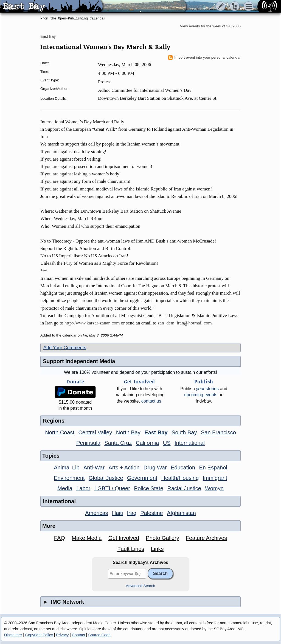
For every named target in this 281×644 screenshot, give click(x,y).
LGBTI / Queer (112, 488)
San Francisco (218, 432)
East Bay (48, 36)
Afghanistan (181, 513)
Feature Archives (206, 538)
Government (142, 478)
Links (157, 549)
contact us (151, 401)
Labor (83, 488)
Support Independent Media (79, 361)
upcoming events (201, 395)
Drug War (155, 468)
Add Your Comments (65, 348)
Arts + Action (124, 468)
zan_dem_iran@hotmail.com (185, 323)
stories (207, 389)
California (147, 443)
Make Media (87, 538)
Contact (78, 635)
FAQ (60, 538)
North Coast (60, 432)
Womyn (214, 488)
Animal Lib (67, 468)
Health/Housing (180, 478)
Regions (54, 421)
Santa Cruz (118, 443)
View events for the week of (210, 26)
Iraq (131, 513)
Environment (69, 478)
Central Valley (95, 432)
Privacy (62, 635)
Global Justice (106, 478)
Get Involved (124, 538)
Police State (149, 488)
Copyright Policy (39, 635)
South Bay (184, 432)
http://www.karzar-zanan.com (92, 323)
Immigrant (215, 478)
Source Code (99, 635)
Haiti (117, 513)
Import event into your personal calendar (204, 58)
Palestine (151, 513)
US (167, 443)
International (190, 443)
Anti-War (94, 468)
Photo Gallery (162, 538)
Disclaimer (13, 635)
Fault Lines (131, 549)
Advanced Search (141, 586)
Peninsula (88, 443)
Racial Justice (184, 488)
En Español (213, 468)
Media (65, 488)
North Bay (128, 432)
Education (183, 468)
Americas (96, 513)
